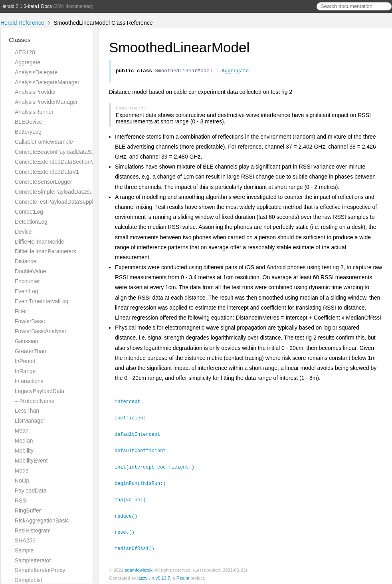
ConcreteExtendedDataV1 (47, 172)
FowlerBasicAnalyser (41, 331)
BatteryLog (28, 132)
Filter (21, 311)
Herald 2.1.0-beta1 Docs (26, 6)
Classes (20, 40)
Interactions (29, 381)
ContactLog (29, 212)
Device (23, 232)
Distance (26, 261)
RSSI (21, 501)
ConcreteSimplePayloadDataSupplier (60, 192)
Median (24, 441)
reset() (128, 530)
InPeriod (25, 361)
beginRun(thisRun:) (144, 482)
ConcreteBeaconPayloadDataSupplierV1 (65, 152)
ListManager (30, 421)
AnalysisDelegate (36, 72)
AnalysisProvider (35, 92)
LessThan (27, 411)
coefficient (134, 418)
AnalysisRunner (34, 112)
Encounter (27, 281)
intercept (131, 402)
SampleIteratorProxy (40, 570)
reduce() (129, 514)
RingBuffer (28, 511)
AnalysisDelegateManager (47, 82)
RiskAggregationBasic (42, 520)
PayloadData (31, 491)
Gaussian (27, 341)
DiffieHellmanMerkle (40, 242)
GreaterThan (31, 351)
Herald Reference (22, 23)
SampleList (29, 580)
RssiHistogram (33, 530)
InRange (25, 371)
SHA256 (25, 540)
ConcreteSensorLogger (43, 182)
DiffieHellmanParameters (46, 251)
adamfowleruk (139, 567)
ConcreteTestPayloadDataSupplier (57, 202)
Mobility (24, 451)
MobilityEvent (31, 461)
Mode (22, 471)
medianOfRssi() (138, 546)
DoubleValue (30, 271)
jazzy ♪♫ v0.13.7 (154, 575)
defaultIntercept (141, 434)
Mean (22, 431)
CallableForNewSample (44, 142)
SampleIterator (33, 560)
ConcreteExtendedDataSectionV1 (56, 162)
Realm (183, 575)
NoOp (22, 481)
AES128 (25, 52)
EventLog (27, 291)
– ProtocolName (35, 401)
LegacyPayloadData (40, 391)
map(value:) (134, 498)
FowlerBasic (30, 321)
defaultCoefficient (144, 450)
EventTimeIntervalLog (42, 301)
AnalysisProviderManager (46, 102)
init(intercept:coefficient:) (158, 466)
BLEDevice (29, 122)
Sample (24, 550)
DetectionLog (31, 222)
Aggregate (28, 62)
